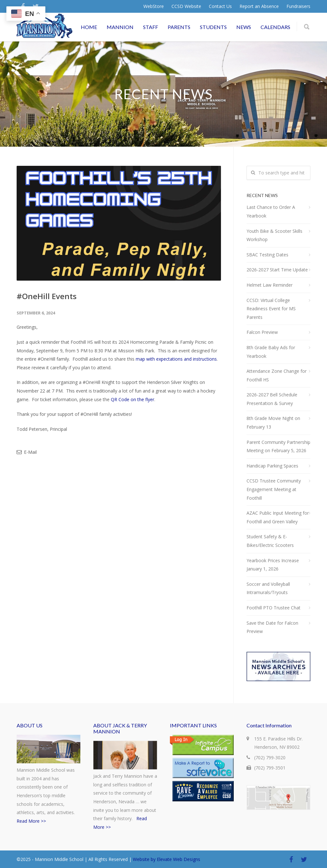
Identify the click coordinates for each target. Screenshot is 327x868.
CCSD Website (186, 6)
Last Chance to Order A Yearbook (271, 211)
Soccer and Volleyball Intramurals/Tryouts (268, 588)
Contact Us (220, 6)
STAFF (151, 27)
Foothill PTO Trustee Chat (274, 608)
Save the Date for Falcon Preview (272, 627)
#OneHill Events (47, 296)
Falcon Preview (262, 332)
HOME (89, 27)
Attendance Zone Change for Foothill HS (277, 375)
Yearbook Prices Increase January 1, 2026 (273, 565)
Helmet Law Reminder (270, 285)
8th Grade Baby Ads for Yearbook (271, 352)
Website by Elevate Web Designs (167, 859)
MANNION (120, 27)
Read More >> (31, 821)
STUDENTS (213, 27)
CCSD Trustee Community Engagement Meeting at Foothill (274, 489)
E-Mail (27, 452)
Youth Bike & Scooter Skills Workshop (274, 235)
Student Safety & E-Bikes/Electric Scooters (270, 541)
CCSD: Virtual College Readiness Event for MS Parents (271, 309)
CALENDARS (275, 27)
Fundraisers (298, 6)
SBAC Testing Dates (267, 255)
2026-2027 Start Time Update (277, 270)
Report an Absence (259, 6)
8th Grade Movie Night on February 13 (273, 423)
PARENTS (179, 27)
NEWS (244, 27)
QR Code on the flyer (133, 399)
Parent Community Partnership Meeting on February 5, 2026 (278, 446)
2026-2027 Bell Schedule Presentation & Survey (272, 399)
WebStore (154, 6)
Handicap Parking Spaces (272, 466)
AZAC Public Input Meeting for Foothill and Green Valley (278, 517)
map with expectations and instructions (176, 359)
